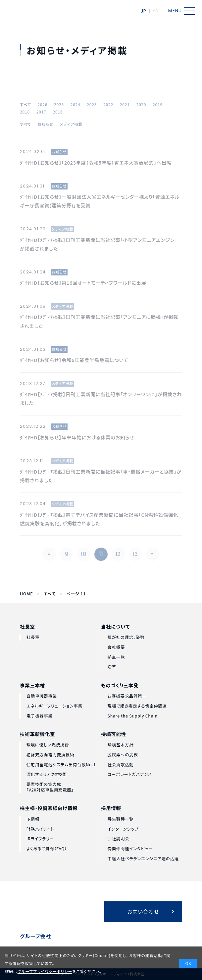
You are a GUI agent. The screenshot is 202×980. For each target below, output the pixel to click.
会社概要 (116, 659)
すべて (50, 594)
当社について (115, 638)
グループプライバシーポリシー (45, 971)
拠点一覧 (116, 669)
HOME (26, 594)
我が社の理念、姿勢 (126, 649)
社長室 (27, 635)
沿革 (112, 679)
